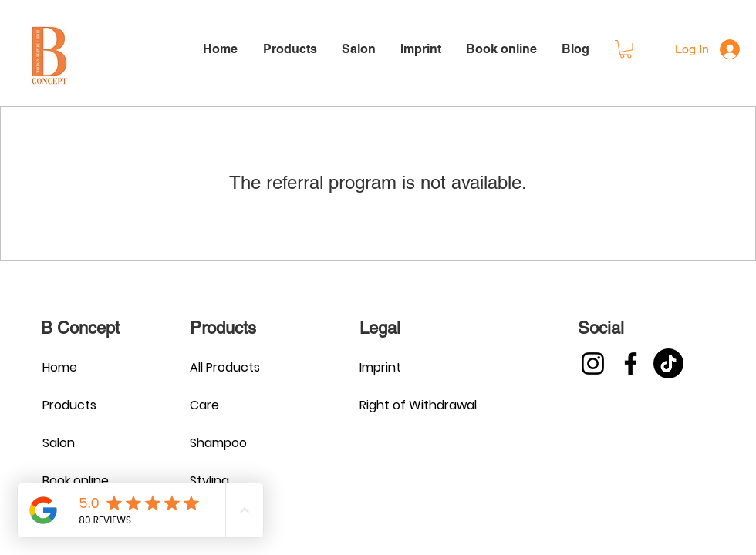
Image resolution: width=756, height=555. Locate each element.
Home (60, 367)
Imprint (380, 367)
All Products (225, 367)
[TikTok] (668, 363)
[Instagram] (593, 363)
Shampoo (218, 443)
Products (69, 405)
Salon (59, 443)
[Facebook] (631, 363)
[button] (626, 49)
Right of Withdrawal (414, 405)
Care (204, 405)
